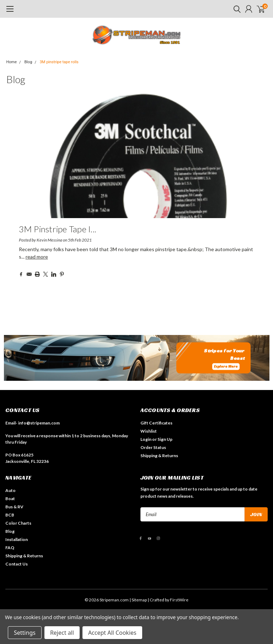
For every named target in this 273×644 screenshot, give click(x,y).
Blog (28, 62)
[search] (235, 9)
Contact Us (17, 564)
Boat (10, 499)
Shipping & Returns (159, 456)
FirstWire (179, 600)
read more (37, 257)
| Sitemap (138, 600)
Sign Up (165, 439)
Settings (25, 633)
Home (12, 62)
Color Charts (18, 523)
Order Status (153, 447)
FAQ (10, 548)
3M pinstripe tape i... (58, 229)
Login (146, 439)
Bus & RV (14, 507)
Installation (17, 539)
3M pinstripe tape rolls (59, 62)
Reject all (62, 633)
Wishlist (149, 431)
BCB (10, 515)
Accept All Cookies (112, 633)
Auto (10, 490)
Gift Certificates (156, 423)
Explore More (226, 366)
